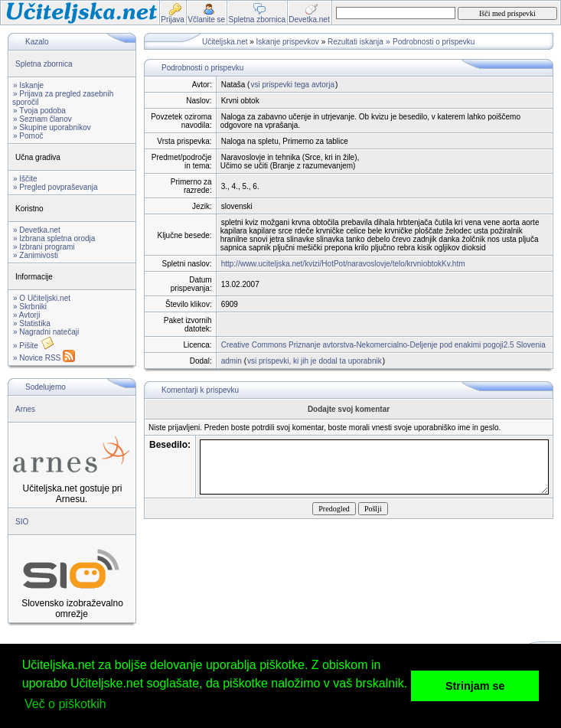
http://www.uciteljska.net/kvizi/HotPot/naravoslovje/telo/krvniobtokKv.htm (343, 264)
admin (232, 361)
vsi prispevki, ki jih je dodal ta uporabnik (315, 361)
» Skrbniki (30, 307)
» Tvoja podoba (39, 111)
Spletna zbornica (44, 64)
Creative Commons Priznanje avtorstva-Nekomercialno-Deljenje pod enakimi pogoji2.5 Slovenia (383, 345)
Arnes (25, 409)
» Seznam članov (42, 119)
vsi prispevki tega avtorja (292, 85)
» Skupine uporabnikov (52, 127)
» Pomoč (28, 136)
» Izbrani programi (44, 247)
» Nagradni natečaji (46, 332)
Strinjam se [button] (475, 686)
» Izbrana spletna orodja (54, 238)
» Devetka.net (37, 230)
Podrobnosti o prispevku (434, 42)
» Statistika (32, 323)
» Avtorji (26, 315)
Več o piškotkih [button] (65, 704)
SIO (22, 522)
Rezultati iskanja (356, 42)
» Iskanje (28, 85)
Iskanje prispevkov (288, 42)
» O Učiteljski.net (42, 298)
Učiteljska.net (225, 42)
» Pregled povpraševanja (55, 187)
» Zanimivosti (36, 255)
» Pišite (34, 346)
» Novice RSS (44, 358)
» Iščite (25, 179)
